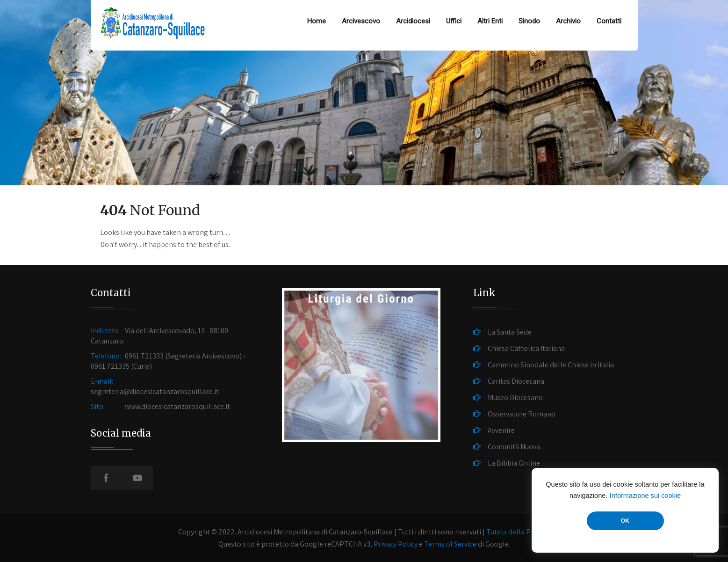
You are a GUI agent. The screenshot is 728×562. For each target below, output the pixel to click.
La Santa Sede (510, 332)
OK (625, 521)
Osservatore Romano (522, 414)
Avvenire (501, 430)
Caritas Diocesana (516, 381)
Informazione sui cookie (645, 496)
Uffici (454, 21)
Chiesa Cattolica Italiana (526, 348)
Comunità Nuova (514, 447)
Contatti (609, 21)
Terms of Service (450, 544)
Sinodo (529, 21)
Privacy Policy (396, 544)
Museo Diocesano (515, 398)
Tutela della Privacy (518, 532)
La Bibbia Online (514, 463)
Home (317, 21)
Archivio (568, 21)
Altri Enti (490, 21)
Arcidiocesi (413, 21)
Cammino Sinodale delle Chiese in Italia (551, 365)
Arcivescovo (361, 21)
